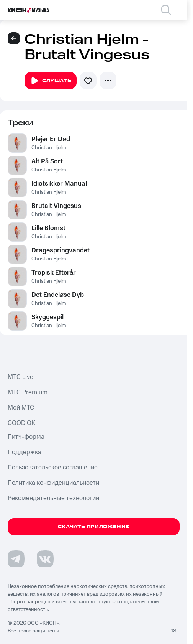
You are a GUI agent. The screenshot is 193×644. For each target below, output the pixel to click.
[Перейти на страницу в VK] (45, 559)
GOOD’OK (21, 423)
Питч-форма (26, 437)
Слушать (51, 81)
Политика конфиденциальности (53, 483)
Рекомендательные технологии (53, 498)
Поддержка (25, 452)
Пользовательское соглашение (53, 468)
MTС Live (20, 377)
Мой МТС (21, 408)
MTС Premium (28, 392)
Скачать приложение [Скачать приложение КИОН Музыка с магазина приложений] (94, 527)
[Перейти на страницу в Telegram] (16, 559)
